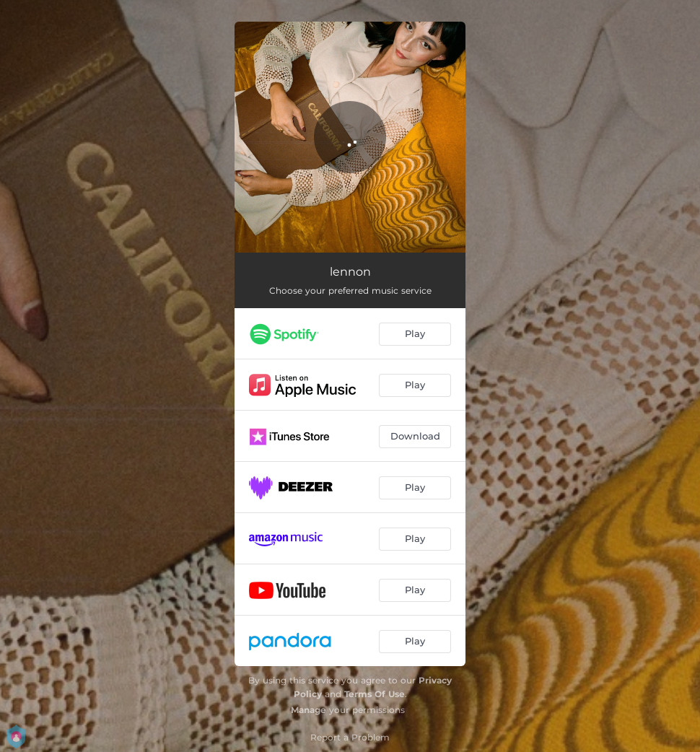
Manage (309, 710)
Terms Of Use (375, 694)
